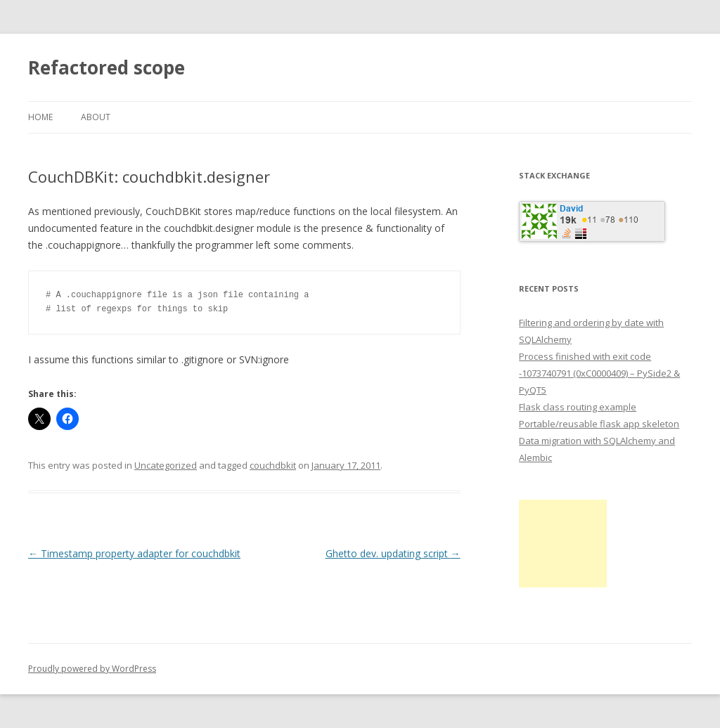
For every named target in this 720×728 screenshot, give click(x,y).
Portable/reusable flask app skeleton (599, 424)
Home (40, 117)
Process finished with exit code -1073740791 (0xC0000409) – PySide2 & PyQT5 (599, 373)
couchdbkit (273, 465)
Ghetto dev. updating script (393, 553)
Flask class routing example (578, 407)
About (96, 117)
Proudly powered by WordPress (92, 669)
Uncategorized (166, 465)
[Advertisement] (563, 544)
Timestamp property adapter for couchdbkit (134, 553)
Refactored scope (107, 67)
